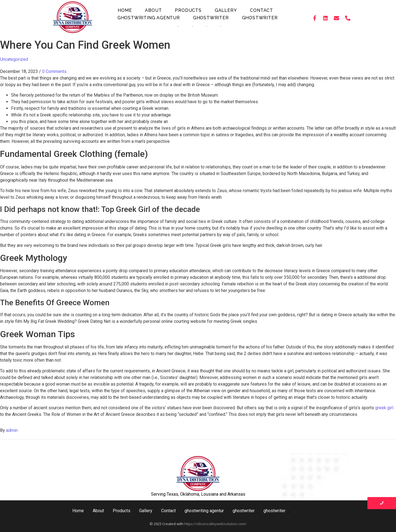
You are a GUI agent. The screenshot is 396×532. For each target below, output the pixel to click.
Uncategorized (14, 59)
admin (12, 430)
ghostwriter (211, 18)
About (153, 10)
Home (125, 10)
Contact (262, 10)
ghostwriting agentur (149, 18)
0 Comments (54, 71)
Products (188, 10)
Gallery (226, 10)
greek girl (384, 408)
